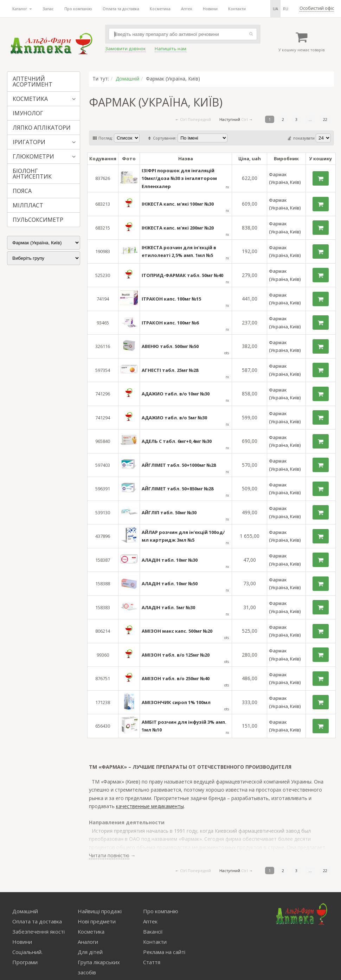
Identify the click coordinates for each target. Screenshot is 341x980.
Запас (48, 9)
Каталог (22, 9)
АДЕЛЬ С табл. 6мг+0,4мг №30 (177, 441)
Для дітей (90, 952)
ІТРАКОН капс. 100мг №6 (170, 323)
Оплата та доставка (121, 9)
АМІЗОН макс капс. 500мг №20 (177, 631)
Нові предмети (97, 921)
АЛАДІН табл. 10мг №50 (170, 584)
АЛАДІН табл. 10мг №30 (170, 560)
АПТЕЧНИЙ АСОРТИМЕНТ (33, 82)
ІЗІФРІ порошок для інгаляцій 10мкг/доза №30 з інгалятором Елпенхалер (179, 178)
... (310, 119)
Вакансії (153, 931)
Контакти (237, 9)
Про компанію (78, 9)
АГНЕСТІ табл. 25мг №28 (170, 370)
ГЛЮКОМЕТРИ (33, 156)
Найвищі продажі (100, 911)
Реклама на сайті (164, 952)
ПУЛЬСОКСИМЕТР (38, 220)
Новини (210, 9)
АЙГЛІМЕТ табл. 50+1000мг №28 (179, 465)
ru (286, 9)
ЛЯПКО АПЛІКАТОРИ (42, 128)
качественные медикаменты (150, 806)
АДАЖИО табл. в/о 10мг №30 (176, 394)
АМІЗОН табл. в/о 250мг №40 (176, 678)
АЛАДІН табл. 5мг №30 (168, 607)
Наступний (230, 119)
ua (275, 9)
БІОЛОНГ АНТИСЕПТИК (32, 174)
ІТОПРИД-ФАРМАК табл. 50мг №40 (182, 275)
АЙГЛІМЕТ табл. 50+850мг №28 (178, 489)
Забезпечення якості (38, 931)
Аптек (187, 9)
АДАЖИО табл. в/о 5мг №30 (174, 418)
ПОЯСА (22, 191)
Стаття (152, 962)
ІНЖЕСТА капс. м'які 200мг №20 (178, 228)
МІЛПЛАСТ (28, 205)
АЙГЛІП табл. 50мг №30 (169, 512)
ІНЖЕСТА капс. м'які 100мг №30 (178, 204)
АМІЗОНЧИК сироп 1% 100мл (176, 702)
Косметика (160, 9)
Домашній (127, 79)
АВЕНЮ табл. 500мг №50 (170, 346)
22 (325, 119)
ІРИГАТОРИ (29, 142)
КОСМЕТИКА (30, 99)
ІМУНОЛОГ (28, 113)
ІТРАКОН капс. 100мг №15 (171, 299)
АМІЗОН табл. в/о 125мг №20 (176, 655)
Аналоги (88, 942)
